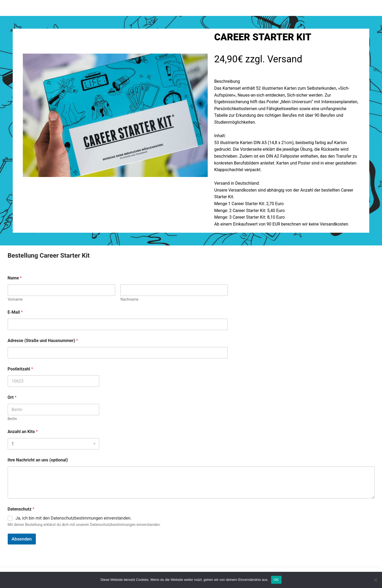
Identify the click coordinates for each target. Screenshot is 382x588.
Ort (12, 397)
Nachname (129, 299)
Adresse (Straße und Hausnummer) (43, 341)
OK (276, 580)
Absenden (22, 539)
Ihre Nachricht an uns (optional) (38, 460)
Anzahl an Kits (23, 432)
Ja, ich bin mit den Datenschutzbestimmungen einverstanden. (74, 518)
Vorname (15, 299)
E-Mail (15, 312)
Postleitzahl (20, 369)
